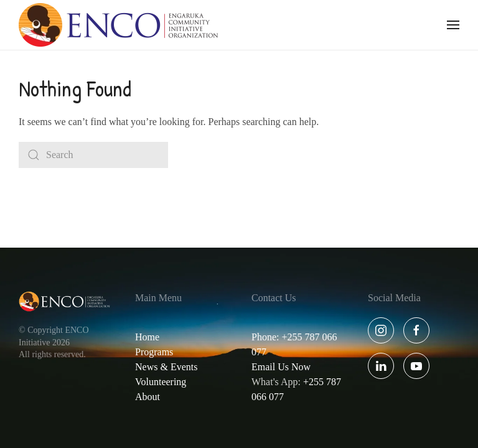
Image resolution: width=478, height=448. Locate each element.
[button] (453, 25)
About (148, 397)
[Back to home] (118, 25)
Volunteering (161, 382)
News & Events (166, 367)
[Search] (93, 155)
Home (147, 337)
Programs (154, 352)
